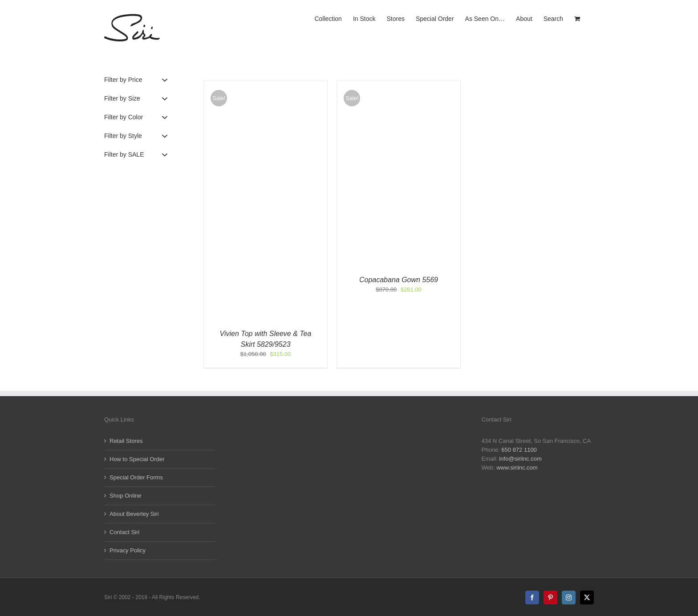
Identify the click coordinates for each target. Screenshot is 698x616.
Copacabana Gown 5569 (399, 280)
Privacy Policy (128, 550)
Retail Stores (126, 441)
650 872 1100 (519, 450)
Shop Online (126, 496)
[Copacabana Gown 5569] (399, 85)
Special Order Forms (136, 477)
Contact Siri (124, 532)
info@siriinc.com (520, 459)
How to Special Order (137, 459)
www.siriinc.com (517, 468)
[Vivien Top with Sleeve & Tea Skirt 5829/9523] (266, 85)
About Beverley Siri (134, 514)
